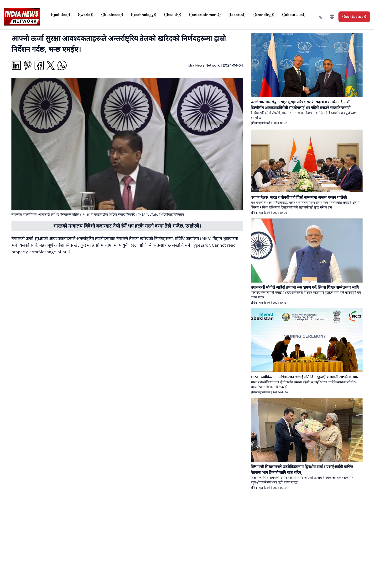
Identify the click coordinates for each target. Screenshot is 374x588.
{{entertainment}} (205, 15)
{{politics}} (60, 15)
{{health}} (173, 15)
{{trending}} (264, 15)
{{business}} (112, 15)
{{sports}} (237, 15)
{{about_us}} (294, 15)
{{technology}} (144, 15)
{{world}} (86, 15)
